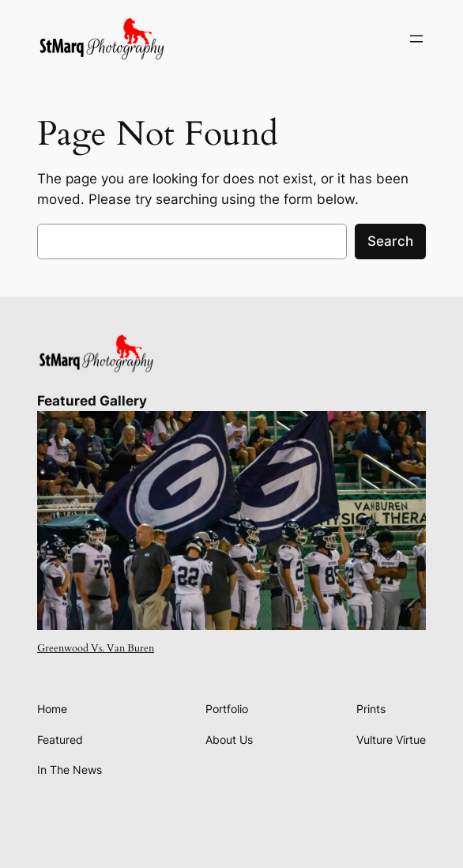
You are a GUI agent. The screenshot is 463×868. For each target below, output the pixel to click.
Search (390, 241)
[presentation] (231, 521)
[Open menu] (416, 39)
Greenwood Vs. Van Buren (96, 648)
